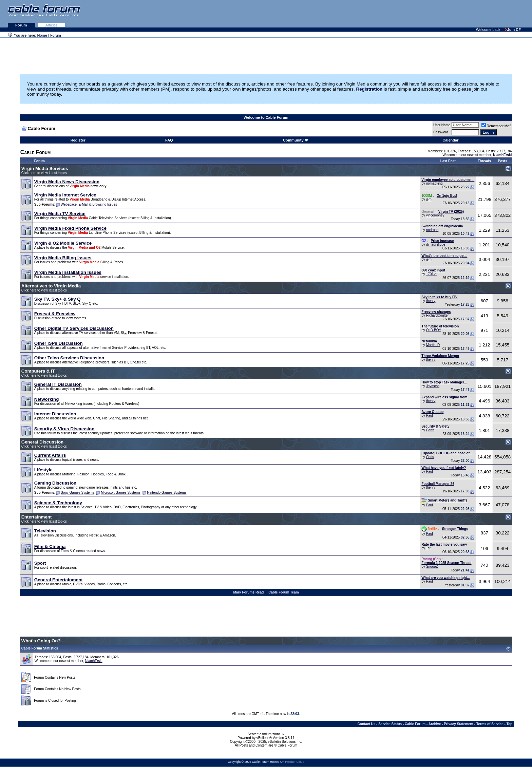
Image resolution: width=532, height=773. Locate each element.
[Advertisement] (449, 14)
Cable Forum (415, 724)
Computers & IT (38, 371)
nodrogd (432, 230)
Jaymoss (433, 386)
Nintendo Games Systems (167, 493)
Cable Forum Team (283, 592)
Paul (430, 416)
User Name (442, 125)
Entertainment (37, 517)
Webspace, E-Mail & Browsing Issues (89, 204)
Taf (428, 548)
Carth (430, 430)
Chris (430, 457)
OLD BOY (434, 330)
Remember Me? (496, 126)
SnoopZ (432, 567)
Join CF (513, 30)
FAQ (169, 140)
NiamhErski (94, 661)
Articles (52, 25)
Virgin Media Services (45, 168)
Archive (435, 724)
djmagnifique (436, 244)
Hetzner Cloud (294, 762)
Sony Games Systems (78, 493)
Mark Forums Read (248, 592)
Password (441, 132)
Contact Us (367, 724)
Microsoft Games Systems (121, 493)
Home (42, 35)
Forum (22, 25)
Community (296, 140)
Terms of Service (490, 724)
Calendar (450, 140)
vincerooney (435, 215)
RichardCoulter (438, 315)
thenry (431, 301)
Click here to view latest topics (44, 173)
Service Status (390, 724)
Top (510, 724)
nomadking (434, 183)
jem (429, 199)
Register (78, 140)
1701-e (431, 274)
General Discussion (42, 442)
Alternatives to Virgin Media (51, 286)
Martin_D (433, 345)
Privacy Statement (459, 724)
